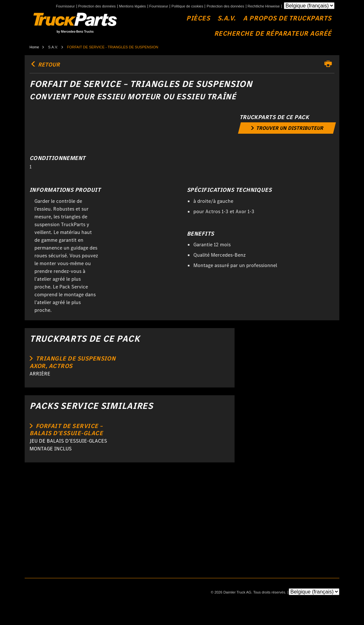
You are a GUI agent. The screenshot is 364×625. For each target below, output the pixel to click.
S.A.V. (227, 18)
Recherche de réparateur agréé (273, 34)
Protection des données (97, 6)
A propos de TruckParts (287, 18)
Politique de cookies (188, 6)
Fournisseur (65, 6)
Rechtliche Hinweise (264, 6)
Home (34, 47)
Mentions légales (133, 6)
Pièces (198, 18)
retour (45, 65)
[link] (287, 128)
